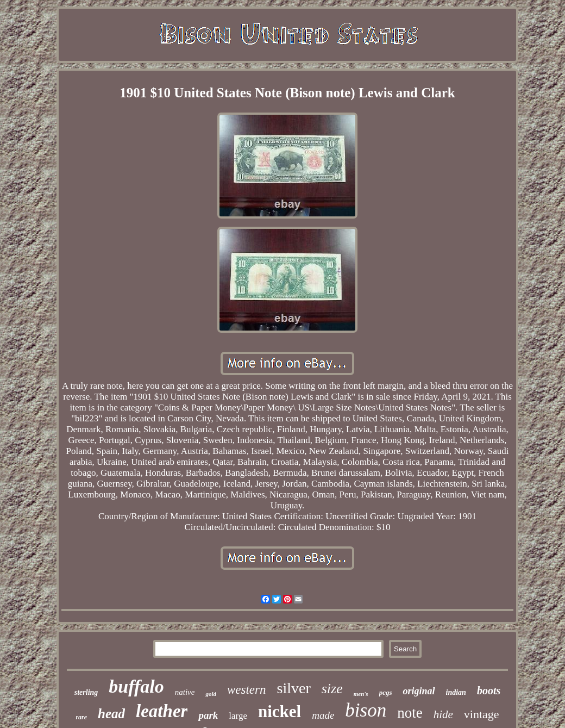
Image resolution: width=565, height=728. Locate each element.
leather (162, 711)
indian (456, 692)
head (111, 714)
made (323, 715)
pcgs (386, 692)
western (247, 690)
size (332, 689)
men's (361, 694)
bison (366, 710)
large (238, 716)
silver (294, 688)
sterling (86, 692)
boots (489, 690)
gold (211, 694)
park (208, 715)
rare (81, 717)
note (410, 713)
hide (443, 714)
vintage (482, 714)
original (419, 691)
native (185, 692)
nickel (280, 711)
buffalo (136, 686)
